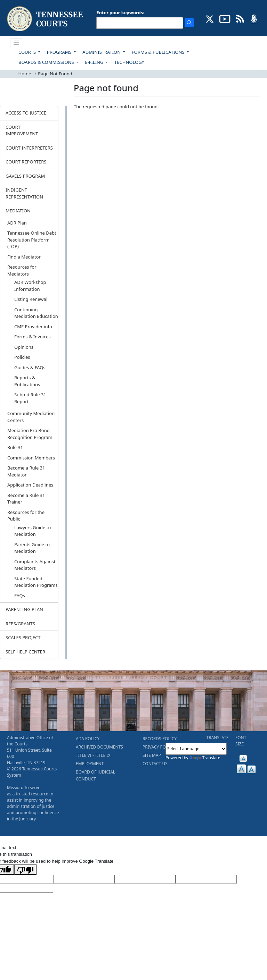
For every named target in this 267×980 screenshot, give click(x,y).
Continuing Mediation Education (36, 313)
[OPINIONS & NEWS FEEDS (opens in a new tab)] (240, 18)
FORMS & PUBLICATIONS (159, 52)
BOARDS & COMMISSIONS (47, 62)
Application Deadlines (30, 485)
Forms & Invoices (33, 337)
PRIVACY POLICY (159, 747)
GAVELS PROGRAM (25, 176)
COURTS (28, 52)
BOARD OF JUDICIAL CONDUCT (95, 775)
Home (25, 74)
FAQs (20, 595)
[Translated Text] (206, 879)
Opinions (24, 347)
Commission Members (31, 458)
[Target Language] (84, 879)
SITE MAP (152, 755)
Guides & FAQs (30, 367)
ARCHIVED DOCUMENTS (99, 747)
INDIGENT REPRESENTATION (24, 193)
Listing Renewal (31, 299)
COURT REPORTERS (26, 162)
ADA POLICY (88, 739)
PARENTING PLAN (24, 609)
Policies (22, 357)
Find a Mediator (24, 257)
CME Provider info (33, 327)
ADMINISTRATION (102, 52)
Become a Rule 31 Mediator (26, 471)
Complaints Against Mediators (35, 565)
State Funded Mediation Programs (36, 582)
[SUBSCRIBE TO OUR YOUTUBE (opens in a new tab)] (225, 18)
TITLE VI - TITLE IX (93, 755)
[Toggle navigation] (16, 43)
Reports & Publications (27, 381)
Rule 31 (15, 447)
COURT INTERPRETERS (29, 148)
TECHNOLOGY (129, 62)
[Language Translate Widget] (196, 749)
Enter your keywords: (120, 12)
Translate (205, 758)
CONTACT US (155, 764)
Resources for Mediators (22, 270)
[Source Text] (145, 879)
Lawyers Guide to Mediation (33, 531)
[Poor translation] (25, 870)
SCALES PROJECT (23, 637)
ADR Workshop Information (30, 286)
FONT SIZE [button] (241, 741)
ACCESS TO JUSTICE (26, 113)
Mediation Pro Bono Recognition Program (30, 434)
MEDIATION (18, 211)
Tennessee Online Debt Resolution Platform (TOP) (32, 240)
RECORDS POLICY (160, 739)
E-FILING (95, 62)
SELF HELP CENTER (25, 652)
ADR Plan (17, 223)
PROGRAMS (60, 52)
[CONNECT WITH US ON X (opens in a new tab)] (210, 18)
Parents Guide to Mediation (32, 548)
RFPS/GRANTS (20, 624)
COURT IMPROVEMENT (22, 130)
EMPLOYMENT (90, 764)
